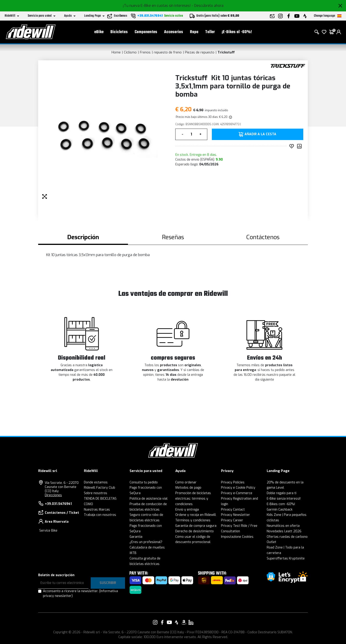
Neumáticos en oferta (283, 526)
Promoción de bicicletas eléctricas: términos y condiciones (193, 499)
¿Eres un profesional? (146, 542)
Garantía (136, 537)
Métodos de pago (188, 488)
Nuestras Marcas (97, 510)
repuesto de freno (168, 52)
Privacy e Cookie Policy (238, 488)
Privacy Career (232, 520)
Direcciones (53, 495)
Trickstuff (226, 52)
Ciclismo (130, 52)
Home (116, 52)
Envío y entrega (187, 510)
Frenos (145, 52)
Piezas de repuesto (200, 52)
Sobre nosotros (96, 493)
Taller (210, 32)
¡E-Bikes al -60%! (237, 32)
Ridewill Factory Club (100, 488)
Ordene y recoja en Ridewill (196, 515)
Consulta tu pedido (144, 482)
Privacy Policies (233, 482)
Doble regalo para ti (282, 493)
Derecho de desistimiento (194, 531)
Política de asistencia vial (149, 499)
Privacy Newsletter (236, 515)
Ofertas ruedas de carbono (287, 537)
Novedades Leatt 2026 (284, 531)
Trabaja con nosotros (100, 515)
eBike (99, 32)
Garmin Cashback (280, 510)
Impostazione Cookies (237, 537)
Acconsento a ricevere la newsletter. (80, 594)
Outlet (271, 542)
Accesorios (174, 32)
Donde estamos (96, 482)
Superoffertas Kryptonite (286, 558)
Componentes (146, 32)
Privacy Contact (233, 510)
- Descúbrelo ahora (208, 6)
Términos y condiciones (193, 520)
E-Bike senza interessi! (284, 499)
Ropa (194, 32)
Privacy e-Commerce (237, 493)
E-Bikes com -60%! (281, 504)
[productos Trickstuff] (288, 66)
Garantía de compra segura (196, 526)
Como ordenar (186, 482)
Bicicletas (119, 32)
